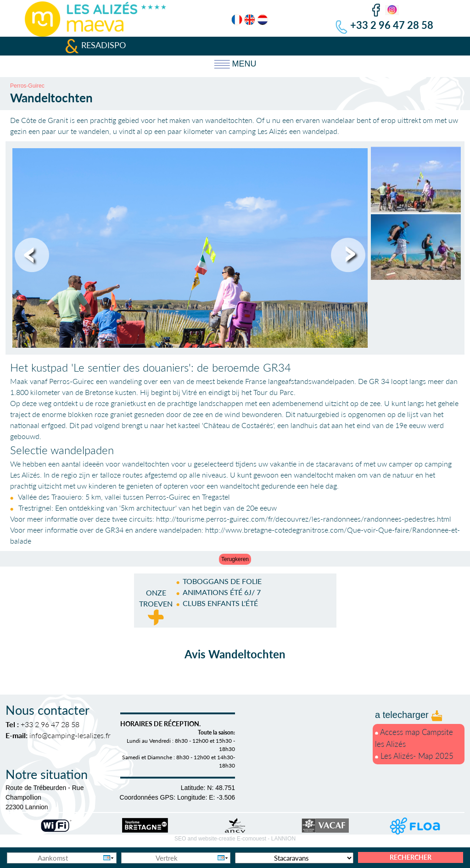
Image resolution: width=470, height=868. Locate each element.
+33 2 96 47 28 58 (392, 25)
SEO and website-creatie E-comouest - (235, 839)
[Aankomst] (62, 858)
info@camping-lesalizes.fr (70, 735)
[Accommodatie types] (294, 858)
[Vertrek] (176, 858)
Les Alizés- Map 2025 (414, 756)
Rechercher (411, 857)
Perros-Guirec (27, 86)
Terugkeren (235, 559)
